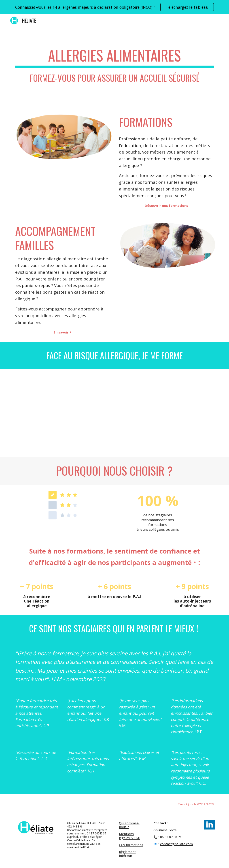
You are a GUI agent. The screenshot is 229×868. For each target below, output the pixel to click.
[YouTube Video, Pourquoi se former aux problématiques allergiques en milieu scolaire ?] (114, 413)
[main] (115, 67)
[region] (114, 7)
